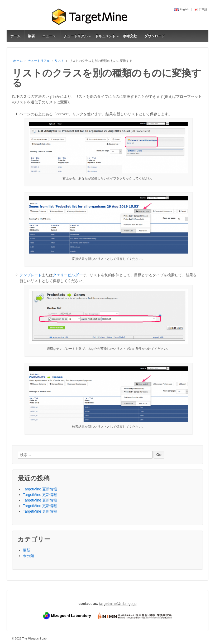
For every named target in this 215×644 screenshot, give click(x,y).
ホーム (15, 36)
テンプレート (31, 275)
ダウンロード (155, 36)
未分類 (28, 556)
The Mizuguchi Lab (34, 638)
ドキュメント (105, 36)
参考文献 (130, 36)
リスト (59, 61)
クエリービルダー (68, 275)
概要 (31, 36)
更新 (27, 550)
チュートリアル (76, 36)
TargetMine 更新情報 (40, 489)
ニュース (49, 36)
